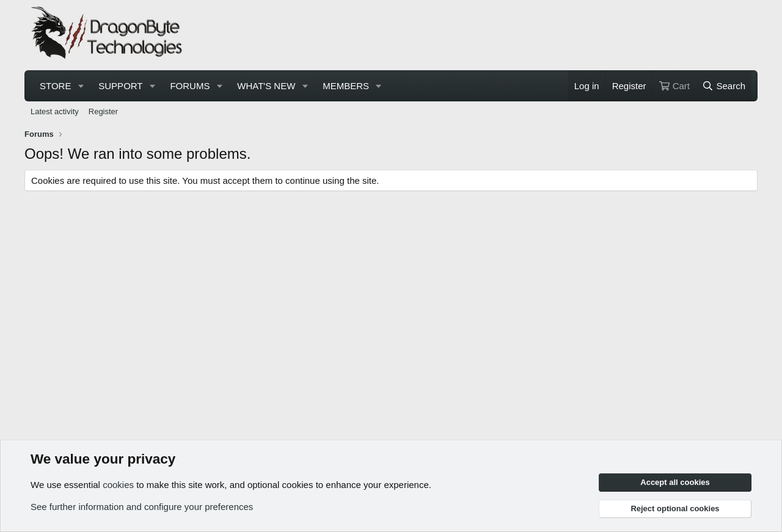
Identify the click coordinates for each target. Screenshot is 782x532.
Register (103, 111)
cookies (118, 485)
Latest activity (55, 111)
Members (346, 86)
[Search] (724, 86)
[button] (81, 86)
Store (55, 86)
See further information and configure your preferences (142, 507)
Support (120, 86)
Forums (190, 86)
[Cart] (674, 86)
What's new (266, 86)
